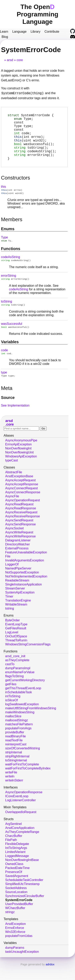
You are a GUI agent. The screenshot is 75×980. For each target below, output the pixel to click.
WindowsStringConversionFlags (28, 658)
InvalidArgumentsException (25, 574)
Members (12, 231)
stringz (10, 926)
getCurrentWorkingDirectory (25, 694)
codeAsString (10, 269)
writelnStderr (14, 794)
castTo (10, 678)
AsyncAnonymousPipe (21, 454)
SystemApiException (20, 606)
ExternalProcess (17, 562)
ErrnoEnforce (15, 942)
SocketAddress (16, 902)
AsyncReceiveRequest (21, 526)
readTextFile (14, 754)
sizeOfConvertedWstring (22, 762)
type (4, 386)
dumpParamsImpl (18, 682)
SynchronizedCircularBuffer (25, 910)
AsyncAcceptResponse (22, 498)
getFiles (11, 698)
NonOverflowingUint (19, 466)
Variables (10, 355)
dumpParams (15, 962)
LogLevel (12, 646)
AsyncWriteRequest (19, 546)
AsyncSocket (14, 542)
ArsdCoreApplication (20, 842)
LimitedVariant (15, 866)
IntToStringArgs (16, 862)
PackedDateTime (17, 882)
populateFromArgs (18, 742)
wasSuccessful (12, 337)
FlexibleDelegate (17, 858)
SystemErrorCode (19, 914)
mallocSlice (13, 730)
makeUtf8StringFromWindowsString (31, 722)
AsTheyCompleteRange (22, 846)
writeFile (11, 786)
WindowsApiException (21, 470)
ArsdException (15, 938)
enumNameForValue (20, 686)
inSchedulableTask (18, 706)
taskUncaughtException (22, 966)
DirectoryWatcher (17, 558)
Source (8, 412)
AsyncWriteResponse (20, 550)
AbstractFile (14, 486)
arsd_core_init (15, 670)
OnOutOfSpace (16, 650)
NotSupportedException (22, 586)
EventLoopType (16, 638)
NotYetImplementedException (26, 590)
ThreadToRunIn (16, 654)
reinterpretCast (16, 758)
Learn (4, 32)
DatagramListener (18, 554)
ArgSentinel (13, 838)
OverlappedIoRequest (21, 826)
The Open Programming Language (37, 14)
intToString (13, 710)
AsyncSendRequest (19, 534)
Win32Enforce (15, 946)
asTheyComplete (17, 674)
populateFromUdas (19, 950)
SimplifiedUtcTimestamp (22, 898)
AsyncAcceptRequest (20, 494)
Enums (8, 240)
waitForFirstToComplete (22, 778)
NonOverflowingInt (18, 462)
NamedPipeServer (18, 582)
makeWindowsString (20, 726)
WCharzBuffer (15, 922)
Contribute (52, 32)
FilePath (11, 854)
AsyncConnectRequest (21, 502)
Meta (7, 402)
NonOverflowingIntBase (22, 874)
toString (6, 314)
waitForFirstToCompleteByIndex (28, 782)
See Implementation (15, 419)
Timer (9, 610)
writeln (10, 790)
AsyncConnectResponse (23, 506)
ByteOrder (12, 634)
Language (19, 32)
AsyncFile (12, 510)
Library (35, 32)
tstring (10, 622)
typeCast (11, 474)
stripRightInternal (17, 770)
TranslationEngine (18, 614)
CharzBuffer (14, 850)
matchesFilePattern (19, 738)
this (3, 197)
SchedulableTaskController (24, 894)
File (8, 570)
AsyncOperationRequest (22, 514)
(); (34, 151)
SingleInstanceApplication (23, 598)
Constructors (15, 188)
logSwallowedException (22, 718)
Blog (5, 37)
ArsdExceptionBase (19, 490)
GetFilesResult (16, 642)
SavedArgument (17, 890)
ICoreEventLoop (17, 810)
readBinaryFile (15, 750)
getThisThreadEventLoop (23, 702)
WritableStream (16, 618)
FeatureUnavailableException (26, 566)
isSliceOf (11, 714)
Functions (11, 260)
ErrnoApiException (18, 458)
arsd (10, 60)
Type (4, 249)
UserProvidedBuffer (19, 918)
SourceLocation (16, 906)
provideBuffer (15, 746)
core (20, 60)
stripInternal (14, 766)
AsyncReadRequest (19, 518)
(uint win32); (30, 147)
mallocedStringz (17, 734)
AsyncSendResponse (20, 538)
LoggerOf (12, 578)
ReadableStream (17, 594)
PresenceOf (14, 886)
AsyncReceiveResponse (22, 530)
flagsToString (14, 690)
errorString (9, 288)
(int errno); (29, 142)
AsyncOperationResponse (24, 806)
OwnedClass (14, 878)
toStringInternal (16, 774)
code (4, 363)
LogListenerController (20, 814)
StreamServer (15, 602)
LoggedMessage (17, 870)
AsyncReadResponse (21, 522)
